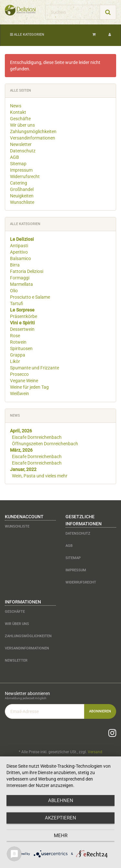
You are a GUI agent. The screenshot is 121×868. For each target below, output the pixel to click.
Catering (19, 183)
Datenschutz (23, 151)
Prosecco (19, 374)
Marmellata (21, 284)
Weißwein (20, 393)
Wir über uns (22, 125)
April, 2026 (21, 431)
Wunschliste (22, 202)
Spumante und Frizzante (35, 368)
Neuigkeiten (22, 196)
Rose (15, 336)
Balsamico (20, 258)
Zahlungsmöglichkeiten (33, 131)
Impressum (21, 170)
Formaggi (20, 278)
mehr (61, 836)
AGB (15, 157)
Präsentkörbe (24, 316)
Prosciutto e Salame (30, 297)
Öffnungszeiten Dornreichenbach (45, 444)
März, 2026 (21, 450)
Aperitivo (19, 252)
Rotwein (18, 342)
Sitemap (18, 164)
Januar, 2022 (23, 469)
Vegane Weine (24, 381)
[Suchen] (73, 12)
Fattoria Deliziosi (27, 271)
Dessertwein (22, 329)
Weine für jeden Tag (29, 387)
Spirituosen (21, 348)
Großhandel (22, 189)
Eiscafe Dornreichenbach (37, 437)
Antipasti (19, 246)
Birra (15, 265)
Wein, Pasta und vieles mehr (40, 476)
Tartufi (17, 303)
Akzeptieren (60, 818)
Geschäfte (20, 119)
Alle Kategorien (27, 35)
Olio (14, 291)
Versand (95, 752)
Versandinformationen (33, 138)
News (16, 106)
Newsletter (21, 144)
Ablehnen (61, 800)
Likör (15, 361)
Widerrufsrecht (25, 176)
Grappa (18, 355)
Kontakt (18, 112)
